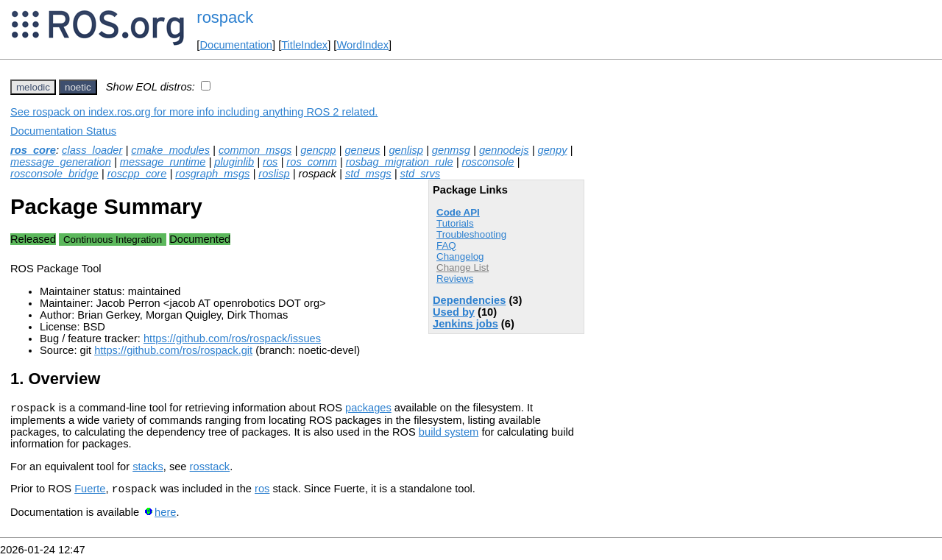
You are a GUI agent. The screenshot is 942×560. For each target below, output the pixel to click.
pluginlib (234, 162)
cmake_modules (170, 150)
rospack (225, 17)
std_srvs (421, 174)
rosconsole (488, 162)
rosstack (210, 469)
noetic (78, 87)
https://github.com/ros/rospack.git (173, 350)
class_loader (92, 150)
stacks (148, 469)
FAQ (446, 245)
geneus (362, 150)
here (165, 517)
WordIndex (362, 45)
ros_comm (311, 162)
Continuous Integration (113, 240)
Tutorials (455, 223)
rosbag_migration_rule (400, 162)
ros (270, 162)
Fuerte (90, 493)
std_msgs (368, 174)
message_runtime (163, 162)
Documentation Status (63, 131)
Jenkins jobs (465, 324)
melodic (33, 87)
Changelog (460, 256)
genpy (553, 150)
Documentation (236, 45)
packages (368, 410)
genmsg (451, 150)
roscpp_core (137, 174)
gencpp (318, 150)
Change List (463, 267)
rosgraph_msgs (212, 174)
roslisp (274, 174)
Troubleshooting (471, 234)
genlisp (406, 150)
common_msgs (255, 150)
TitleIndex (304, 45)
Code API (458, 212)
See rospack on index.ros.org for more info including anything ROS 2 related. (194, 112)
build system (449, 434)
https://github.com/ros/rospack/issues (232, 339)
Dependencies (469, 300)
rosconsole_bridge (54, 174)
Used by (454, 312)
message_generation (61, 162)
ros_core (33, 150)
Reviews (455, 279)
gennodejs (504, 150)
